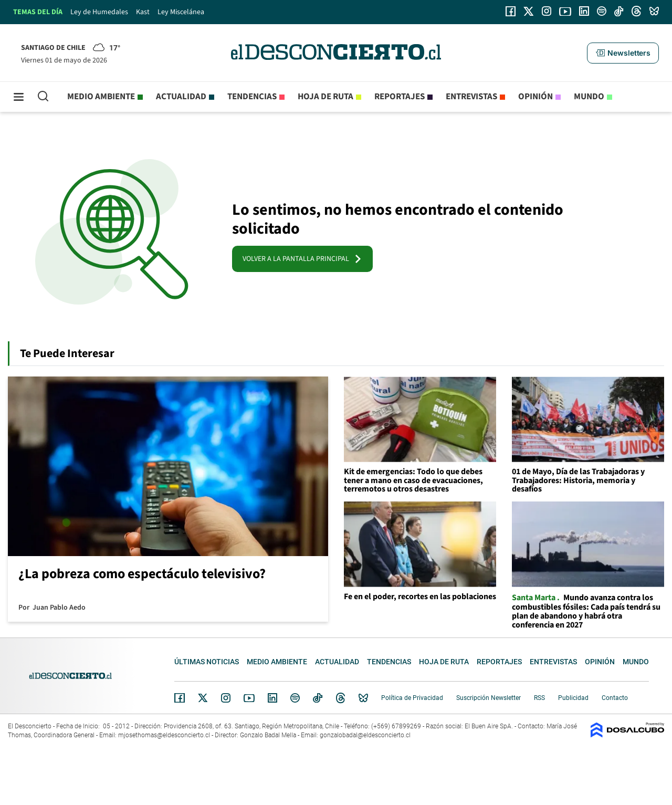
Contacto (615, 698)
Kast (143, 12)
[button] (623, 53)
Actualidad (181, 97)
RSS (539, 698)
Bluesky (363, 698)
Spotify (295, 698)
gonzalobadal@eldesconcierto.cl (365, 735)
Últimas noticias (207, 662)
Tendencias (252, 97)
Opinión (535, 97)
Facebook (180, 698)
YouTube (249, 698)
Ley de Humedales (99, 12)
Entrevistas (471, 97)
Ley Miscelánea (181, 12)
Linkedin (272, 698)
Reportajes (400, 97)
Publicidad (573, 698)
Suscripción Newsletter (489, 698)
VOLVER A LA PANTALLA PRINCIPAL (302, 259)
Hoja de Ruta (325, 97)
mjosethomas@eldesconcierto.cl (164, 735)
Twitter (203, 698)
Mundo (589, 97)
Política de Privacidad (412, 698)
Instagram (226, 698)
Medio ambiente (101, 97)
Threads (341, 698)
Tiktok (318, 698)
